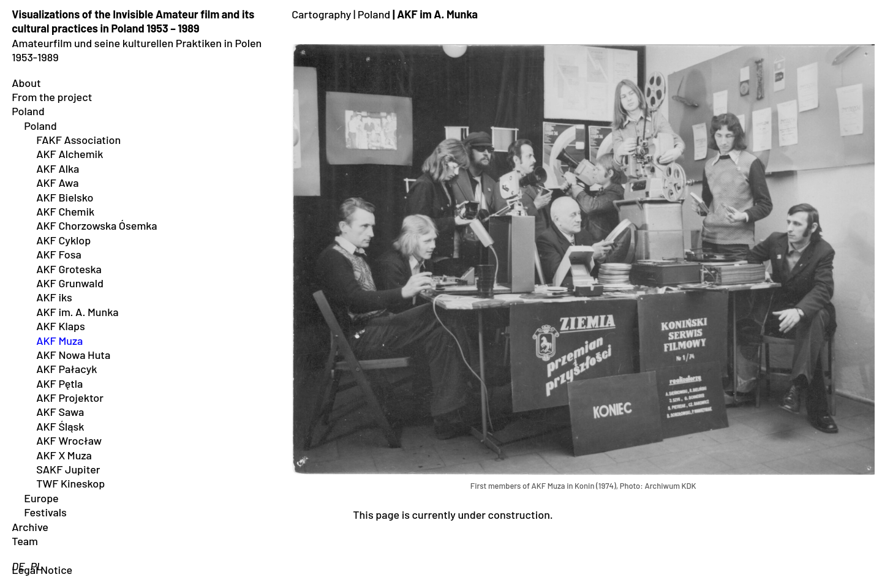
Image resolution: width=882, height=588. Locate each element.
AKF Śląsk (60, 426)
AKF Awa (57, 183)
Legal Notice (42, 570)
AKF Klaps (61, 326)
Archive (30, 527)
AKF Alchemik (70, 154)
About (26, 83)
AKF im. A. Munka (77, 312)
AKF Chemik (65, 211)
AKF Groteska (69, 269)
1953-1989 (35, 57)
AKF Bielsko (65, 197)
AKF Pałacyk (66, 369)
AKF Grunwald (70, 283)
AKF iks (54, 297)
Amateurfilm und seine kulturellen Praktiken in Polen (137, 43)
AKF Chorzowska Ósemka (96, 225)
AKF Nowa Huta (73, 355)
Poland (28, 111)
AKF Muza (59, 341)
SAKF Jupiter (68, 469)
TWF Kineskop (70, 483)
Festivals (45, 512)
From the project (52, 97)
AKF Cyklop (63, 240)
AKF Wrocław (69, 440)
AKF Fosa (59, 254)
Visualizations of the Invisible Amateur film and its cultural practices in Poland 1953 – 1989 (133, 21)
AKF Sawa (60, 412)
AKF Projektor (70, 398)
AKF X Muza (64, 455)
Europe (41, 498)
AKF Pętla (59, 383)
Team (25, 541)
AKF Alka (58, 168)
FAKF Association (78, 140)
